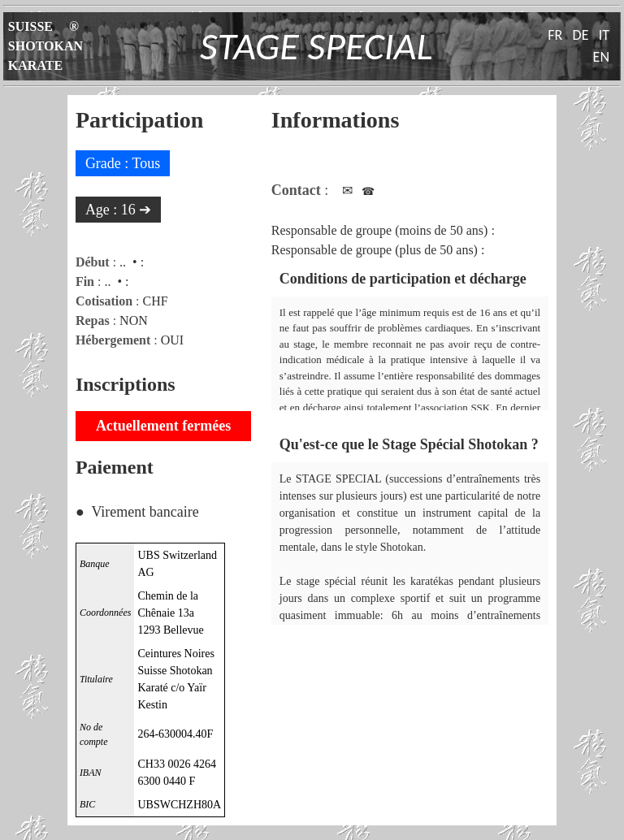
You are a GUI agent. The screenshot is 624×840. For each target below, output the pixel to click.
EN (601, 57)
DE (581, 35)
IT (604, 35)
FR (555, 35)
